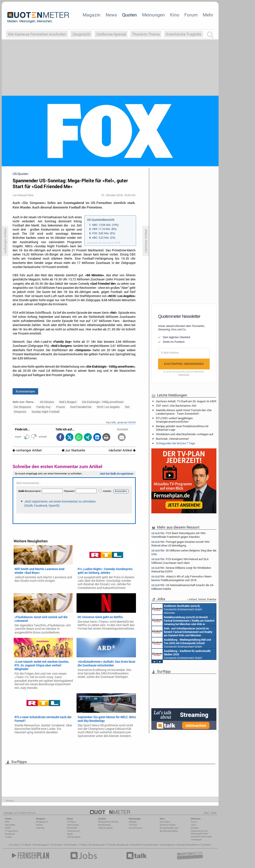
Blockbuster (123, 845)
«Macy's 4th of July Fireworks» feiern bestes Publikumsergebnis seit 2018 (181, 578)
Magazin (92, 15)
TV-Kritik (133, 825)
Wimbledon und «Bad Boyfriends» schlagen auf (185, 434)
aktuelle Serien (152, 845)
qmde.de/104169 (126, 422)
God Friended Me (81, 407)
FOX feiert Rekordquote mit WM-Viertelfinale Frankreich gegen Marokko (179, 535)
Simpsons (20, 412)
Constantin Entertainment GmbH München (177, 609)
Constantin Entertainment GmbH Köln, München (182, 632)
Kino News (15, 845)
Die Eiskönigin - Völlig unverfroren (103, 402)
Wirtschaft (72, 828)
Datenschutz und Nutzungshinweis (199, 832)
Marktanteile (104, 825)
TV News (83, 845)
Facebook (10, 834)
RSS (7, 822)
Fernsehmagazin (41, 845)
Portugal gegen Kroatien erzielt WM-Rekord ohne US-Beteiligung (181, 544)
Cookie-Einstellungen (201, 836)
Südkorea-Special (111, 34)
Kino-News (165, 822)
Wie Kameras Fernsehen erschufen (37, 34)
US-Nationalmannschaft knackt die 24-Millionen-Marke (183, 587)
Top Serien (206, 845)
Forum (191, 15)
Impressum (196, 840)
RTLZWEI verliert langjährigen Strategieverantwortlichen (174, 420)
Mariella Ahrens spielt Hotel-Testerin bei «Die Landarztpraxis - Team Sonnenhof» (184, 412)
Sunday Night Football (45, 412)
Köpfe (70, 834)
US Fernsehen (71, 845)
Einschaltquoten (97, 845)
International (73, 831)
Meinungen (153, 15)
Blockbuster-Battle (169, 831)
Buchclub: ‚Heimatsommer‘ (173, 439)
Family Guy (43, 407)
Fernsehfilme (136, 845)
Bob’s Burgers (68, 402)
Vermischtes (73, 825)
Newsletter (10, 825)
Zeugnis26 (81, 34)
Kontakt (195, 828)
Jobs (193, 825)
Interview (40, 828)
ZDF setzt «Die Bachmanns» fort (176, 406)
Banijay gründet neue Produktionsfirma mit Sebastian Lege (182, 428)
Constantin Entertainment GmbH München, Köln (183, 620)
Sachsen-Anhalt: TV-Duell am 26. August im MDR (186, 401)
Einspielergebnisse (169, 828)
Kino (175, 15)
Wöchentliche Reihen (108, 822)
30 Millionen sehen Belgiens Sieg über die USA (184, 552)
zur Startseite (73, 450)
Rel (127, 407)
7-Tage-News (11, 831)
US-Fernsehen (74, 837)
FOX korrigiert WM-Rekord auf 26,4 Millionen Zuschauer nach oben (180, 561)
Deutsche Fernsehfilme (188, 845)
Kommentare (25, 391)
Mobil (8, 828)
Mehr (208, 15)
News (111, 15)
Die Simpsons (22, 407)
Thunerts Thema (146, 34)
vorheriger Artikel (27, 450)
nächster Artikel (122, 450)
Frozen (60, 407)
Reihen (39, 825)
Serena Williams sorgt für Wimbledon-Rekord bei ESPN (181, 570)
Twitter (8, 837)
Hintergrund (42, 822)
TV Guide (111, 845)
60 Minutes (47, 402)
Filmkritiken (57, 845)
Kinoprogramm (168, 845)
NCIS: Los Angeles (108, 407)
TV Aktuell (26, 845)
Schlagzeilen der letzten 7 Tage (175, 443)
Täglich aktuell (105, 828)
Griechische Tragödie (184, 34)
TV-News (71, 822)
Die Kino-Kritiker (168, 825)
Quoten (129, 15)
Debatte (133, 822)
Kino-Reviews (136, 828)
